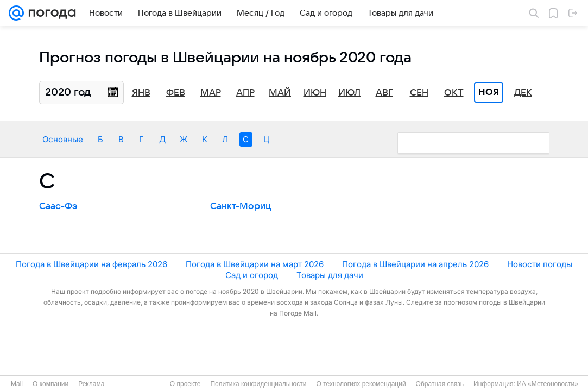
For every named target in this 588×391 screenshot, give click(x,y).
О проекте (185, 384)
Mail (17, 384)
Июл (349, 93)
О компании (50, 384)
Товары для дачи (330, 275)
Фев (176, 93)
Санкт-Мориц (241, 206)
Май (280, 93)
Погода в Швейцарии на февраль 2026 (91, 264)
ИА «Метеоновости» (548, 384)
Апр (245, 93)
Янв (141, 93)
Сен (419, 93)
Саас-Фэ (58, 206)
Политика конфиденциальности (258, 384)
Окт (454, 93)
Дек (523, 93)
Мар (211, 93)
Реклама (91, 384)
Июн (315, 93)
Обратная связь (440, 384)
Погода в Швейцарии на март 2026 (255, 264)
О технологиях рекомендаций (361, 384)
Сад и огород (252, 275)
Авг (384, 93)
